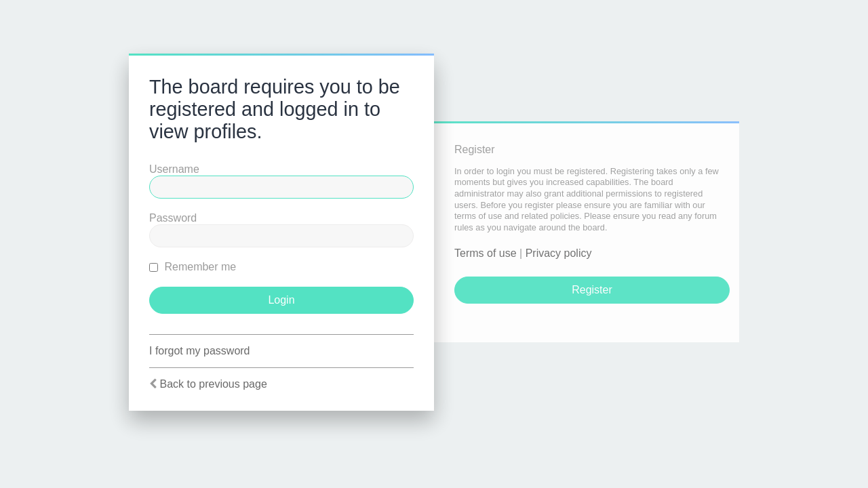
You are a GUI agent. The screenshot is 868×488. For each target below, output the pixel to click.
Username (174, 169)
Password (173, 218)
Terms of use (486, 253)
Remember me (193, 267)
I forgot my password (200, 351)
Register (592, 290)
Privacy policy (559, 253)
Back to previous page (213, 384)
